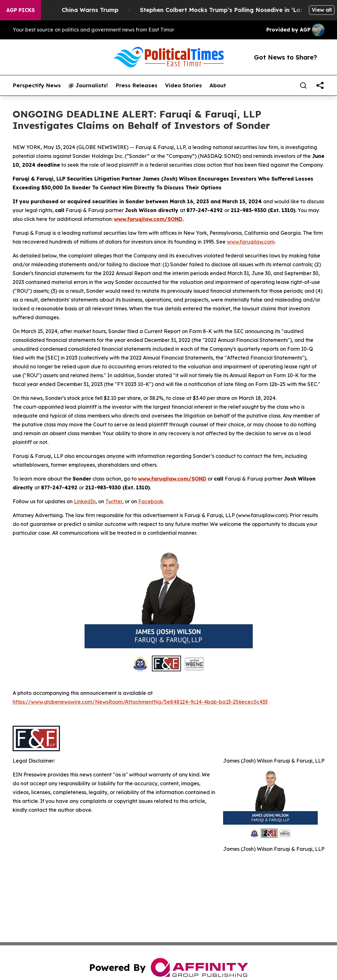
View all (322, 10)
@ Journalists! (88, 85)
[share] (320, 85)
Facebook (151, 501)
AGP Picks (21, 10)
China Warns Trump (98, 10)
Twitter (114, 501)
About (218, 85)
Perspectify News (37, 85)
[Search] (303, 85)
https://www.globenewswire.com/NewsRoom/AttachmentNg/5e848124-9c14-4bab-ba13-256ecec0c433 (140, 702)
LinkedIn (85, 501)
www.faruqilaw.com (251, 242)
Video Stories (183, 85)
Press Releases (136, 85)
